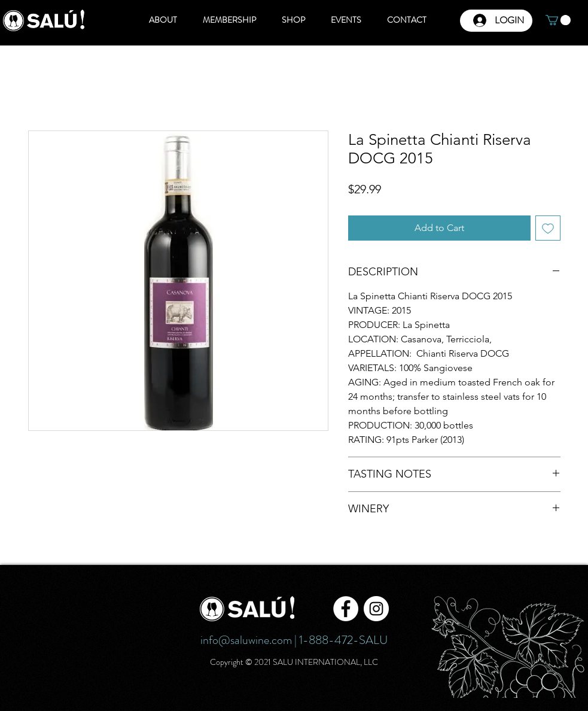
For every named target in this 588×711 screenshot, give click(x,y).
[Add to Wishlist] (548, 228)
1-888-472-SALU (343, 640)
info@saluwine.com (246, 640)
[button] (558, 20)
